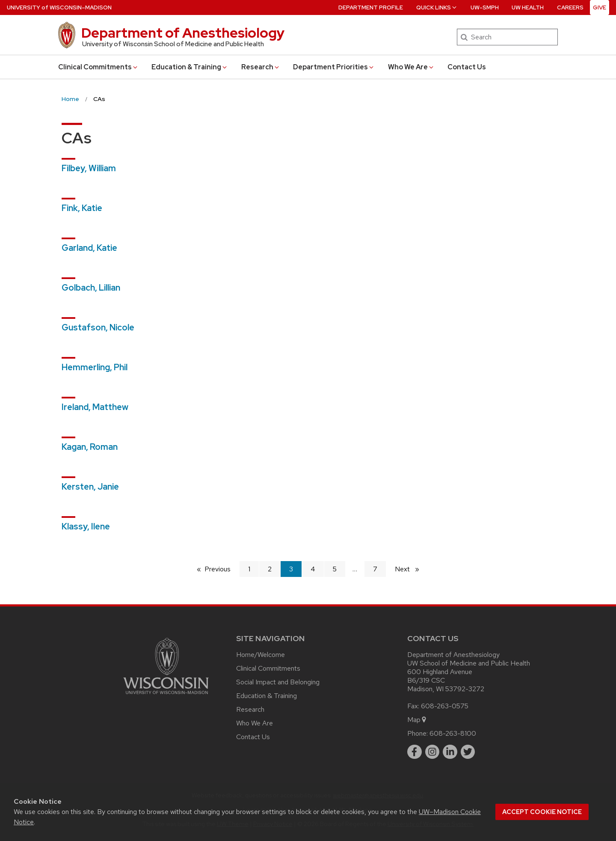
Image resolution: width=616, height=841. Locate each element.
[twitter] (468, 752)
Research (261, 67)
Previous (222, 569)
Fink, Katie (82, 208)
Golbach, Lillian (91, 288)
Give (600, 7)
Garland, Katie (89, 248)
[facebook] (415, 752)
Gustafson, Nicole (98, 327)
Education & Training (190, 67)
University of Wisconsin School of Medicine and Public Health (173, 44)
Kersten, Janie (90, 487)
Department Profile (371, 7)
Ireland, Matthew (95, 407)
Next (411, 569)
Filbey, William (89, 168)
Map (417, 720)
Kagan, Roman (90, 447)
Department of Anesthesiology (183, 33)
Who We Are (411, 67)
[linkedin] (450, 752)
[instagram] (432, 752)
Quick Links (437, 7)
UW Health (528, 7)
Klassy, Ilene (86, 526)
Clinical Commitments (98, 67)
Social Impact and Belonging (278, 682)
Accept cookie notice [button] (542, 812)
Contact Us (467, 67)
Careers (570, 7)
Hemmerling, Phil (95, 367)
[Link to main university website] (166, 696)
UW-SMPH (485, 7)
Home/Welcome (261, 655)
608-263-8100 (453, 733)
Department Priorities (334, 67)
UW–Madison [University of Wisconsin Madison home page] (59, 7)
